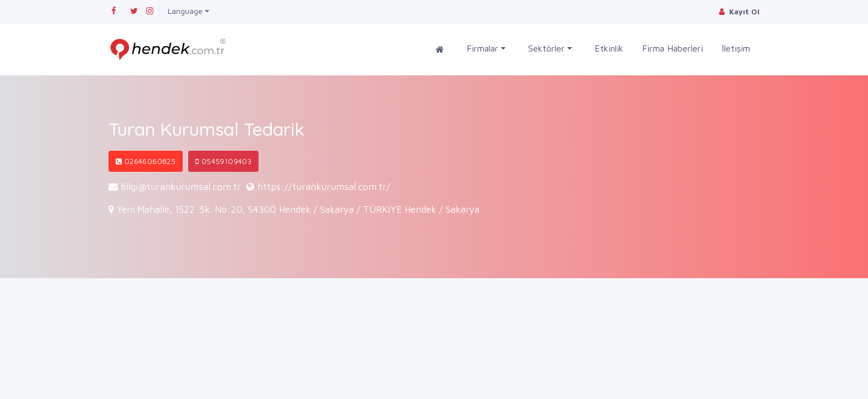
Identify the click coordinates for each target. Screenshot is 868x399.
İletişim (736, 48)
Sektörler (550, 48)
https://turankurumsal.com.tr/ (324, 187)
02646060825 (146, 161)
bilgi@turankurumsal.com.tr (181, 187)
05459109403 (223, 161)
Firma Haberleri (673, 48)
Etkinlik (609, 48)
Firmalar (486, 48)
